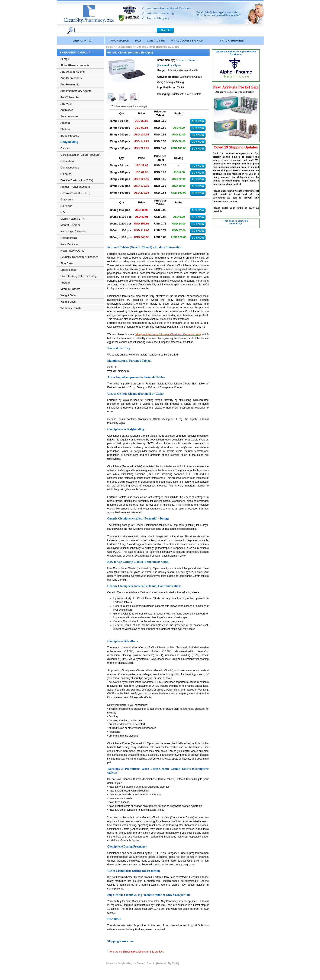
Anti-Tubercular (70, 97)
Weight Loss (68, 302)
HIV (63, 212)
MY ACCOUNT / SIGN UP (187, 41)
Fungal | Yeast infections (76, 187)
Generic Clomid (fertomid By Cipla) (158, 47)
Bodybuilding (69, 142)
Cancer (65, 148)
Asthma (65, 123)
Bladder (65, 129)
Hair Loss (66, 206)
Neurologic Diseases (73, 231)
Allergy (65, 59)
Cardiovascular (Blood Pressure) (81, 155)
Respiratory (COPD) (73, 251)
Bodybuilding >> (127, 47)
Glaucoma (67, 199)
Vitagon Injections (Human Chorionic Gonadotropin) (168, 334)
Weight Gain (68, 295)
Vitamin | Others (70, 289)
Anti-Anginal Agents (73, 72)
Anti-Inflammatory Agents (76, 91)
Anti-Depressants (71, 78)
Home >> (112, 47)
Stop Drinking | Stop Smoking (79, 276)
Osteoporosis (69, 238)
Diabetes (66, 174)
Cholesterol (68, 161)
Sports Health (69, 270)
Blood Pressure (70, 136)
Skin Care (67, 263)
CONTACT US (156, 41)
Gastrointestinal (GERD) (75, 193)
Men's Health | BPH (73, 219)
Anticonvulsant (70, 116)
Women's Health (71, 308)
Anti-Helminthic (70, 84)
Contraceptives (70, 168)
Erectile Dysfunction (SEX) (77, 180)
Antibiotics (67, 110)
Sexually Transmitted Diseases (80, 257)
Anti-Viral (66, 104)
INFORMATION (119, 41)
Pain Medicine (69, 244)
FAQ (138, 41)
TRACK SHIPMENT (232, 41)
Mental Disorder (70, 225)
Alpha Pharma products (75, 65)
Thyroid (65, 283)
